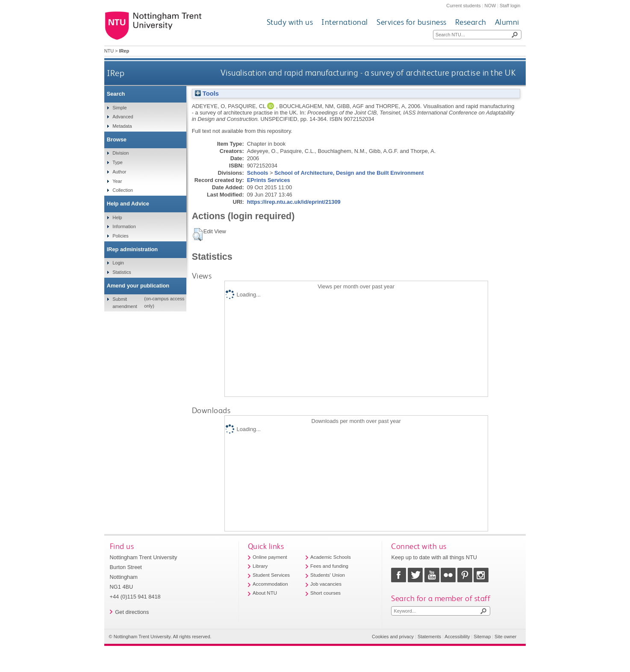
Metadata (122, 126)
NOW (490, 6)
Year (117, 181)
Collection (123, 190)
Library (260, 566)
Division (121, 153)
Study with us (290, 22)
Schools (258, 173)
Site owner (505, 637)
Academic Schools (331, 557)
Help (117, 217)
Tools (207, 94)
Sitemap (482, 637)
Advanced (123, 117)
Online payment (270, 557)
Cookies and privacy (393, 637)
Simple (119, 108)
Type (118, 162)
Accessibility (457, 637)
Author (119, 172)
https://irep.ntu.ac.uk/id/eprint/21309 (294, 202)
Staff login (510, 6)
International (345, 22)
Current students (463, 6)
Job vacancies (326, 584)
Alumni (507, 22)
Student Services (271, 575)
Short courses (325, 593)
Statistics (122, 272)
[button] (198, 235)
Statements (429, 637)
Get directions (132, 612)
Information (124, 226)
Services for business (412, 22)
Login (118, 263)
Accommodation (270, 584)
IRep (116, 73)
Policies (120, 236)
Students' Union (328, 575)
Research (471, 22)
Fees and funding (329, 566)
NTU (109, 51)
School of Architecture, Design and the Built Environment (349, 173)
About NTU (265, 593)
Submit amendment (125, 302)
